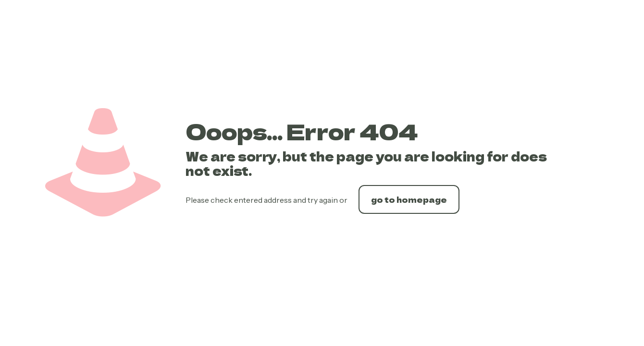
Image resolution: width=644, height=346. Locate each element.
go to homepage (409, 199)
